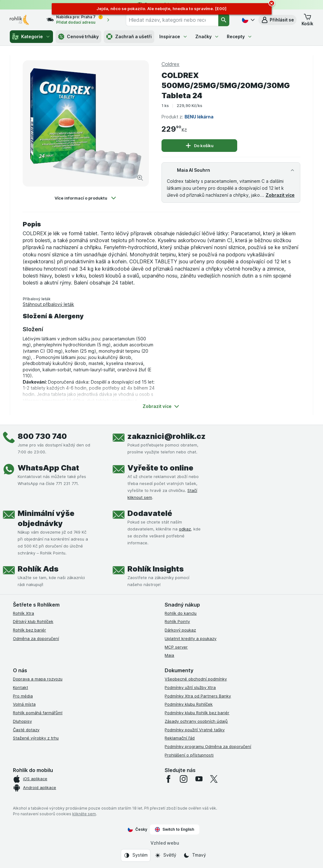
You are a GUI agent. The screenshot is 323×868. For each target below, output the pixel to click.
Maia (169, 655)
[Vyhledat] (224, 20)
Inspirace (173, 36)
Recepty (240, 36)
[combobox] (172, 20)
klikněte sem (84, 814)
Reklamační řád (180, 738)
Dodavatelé (150, 513)
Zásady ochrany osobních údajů (196, 721)
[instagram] (184, 779)
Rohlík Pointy (177, 621)
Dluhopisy (22, 721)
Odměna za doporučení (36, 638)
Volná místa (24, 704)
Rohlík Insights (156, 569)
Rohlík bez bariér (29, 630)
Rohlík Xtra (23, 613)
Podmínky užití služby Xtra (190, 687)
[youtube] (199, 779)
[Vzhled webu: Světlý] (165, 855)
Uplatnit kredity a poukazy (191, 638)
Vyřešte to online (160, 468)
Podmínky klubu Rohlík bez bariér (197, 713)
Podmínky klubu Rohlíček (189, 704)
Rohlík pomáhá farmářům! (38, 713)
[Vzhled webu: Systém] (136, 855)
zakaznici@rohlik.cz (167, 436)
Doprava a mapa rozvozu (38, 679)
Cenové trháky (78, 37)
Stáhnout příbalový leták (48, 304)
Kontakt (21, 687)
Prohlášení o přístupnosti (189, 755)
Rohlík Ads (38, 569)
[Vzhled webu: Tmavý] (195, 855)
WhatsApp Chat (48, 468)
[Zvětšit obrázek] (140, 178)
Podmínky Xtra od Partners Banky (198, 696)
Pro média (23, 696)
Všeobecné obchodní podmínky (196, 679)
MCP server (176, 647)
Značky (207, 36)
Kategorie (31, 37)
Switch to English (175, 829)
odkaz (185, 529)
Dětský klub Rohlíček (33, 621)
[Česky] (248, 20)
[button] (277, 20)
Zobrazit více (280, 195)
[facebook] (168, 779)
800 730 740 (42, 436)
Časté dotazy (26, 730)
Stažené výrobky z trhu (36, 738)
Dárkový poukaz (180, 630)
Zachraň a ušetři (129, 37)
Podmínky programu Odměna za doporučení (208, 746)
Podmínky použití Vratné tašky (195, 730)
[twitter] (214, 779)
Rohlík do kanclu (181, 613)
